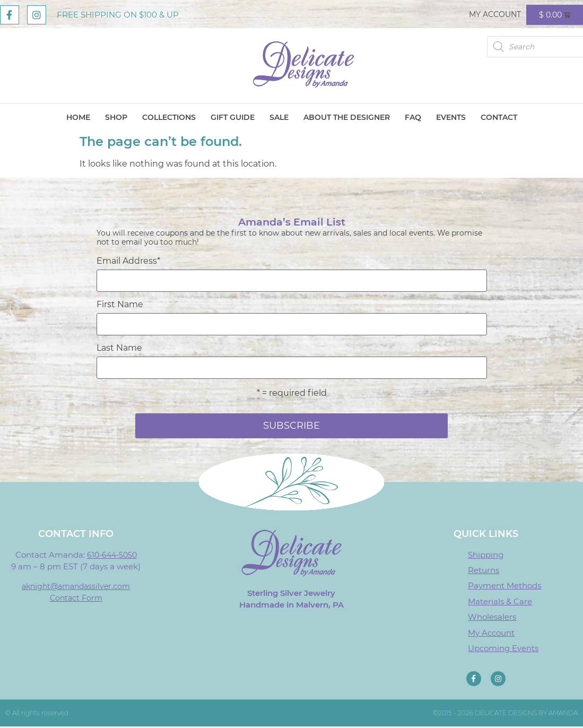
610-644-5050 (112, 555)
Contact (499, 117)
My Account (495, 14)
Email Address (128, 261)
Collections (169, 117)
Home (78, 117)
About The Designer (347, 117)
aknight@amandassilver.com (76, 586)
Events (451, 117)
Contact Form (76, 598)
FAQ (413, 117)
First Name (120, 305)
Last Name (119, 348)
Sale (279, 117)
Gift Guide (233, 117)
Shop (116, 117)
